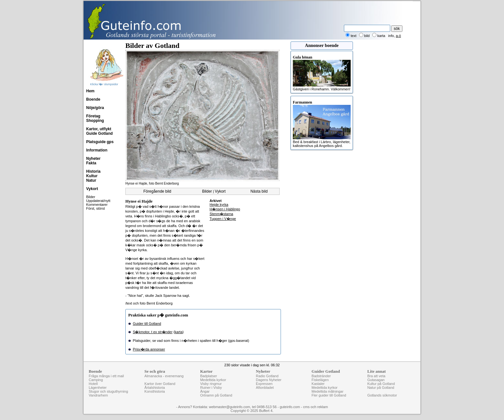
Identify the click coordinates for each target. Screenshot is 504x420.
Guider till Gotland (147, 324)
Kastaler (318, 384)
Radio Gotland (267, 376)
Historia (93, 171)
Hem (90, 91)
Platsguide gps (100, 142)
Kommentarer (97, 205)
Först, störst (95, 208)
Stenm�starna (221, 214)
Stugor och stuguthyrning (108, 391)
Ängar (205, 391)
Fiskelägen (320, 380)
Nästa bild (259, 191)
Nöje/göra (95, 108)
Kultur (92, 176)
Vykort (92, 189)
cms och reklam (315, 407)
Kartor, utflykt (99, 129)
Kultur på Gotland (381, 384)
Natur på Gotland (381, 388)
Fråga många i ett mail (106, 376)
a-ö (399, 36)
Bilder (91, 197)
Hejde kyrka (219, 205)
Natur (91, 180)
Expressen (264, 384)
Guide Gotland (99, 133)
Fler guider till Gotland (329, 395)
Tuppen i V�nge (223, 219)
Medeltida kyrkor (213, 380)
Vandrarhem (98, 395)
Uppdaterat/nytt (98, 201)
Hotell (93, 384)
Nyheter (93, 159)
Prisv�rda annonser (149, 349)
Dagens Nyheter (269, 380)
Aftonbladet (265, 388)
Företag (93, 116)
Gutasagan (376, 380)
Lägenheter (98, 388)
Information (97, 150)
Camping (96, 380)
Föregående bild (157, 191)
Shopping (95, 121)
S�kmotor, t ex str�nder (153, 332)
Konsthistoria (155, 391)
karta (178, 332)
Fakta (91, 163)
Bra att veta (376, 376)
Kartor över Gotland (160, 384)
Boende (93, 99)
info (391, 36)
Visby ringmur (211, 384)
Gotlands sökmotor (382, 395)
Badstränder (321, 376)
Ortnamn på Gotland (216, 395)
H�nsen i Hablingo (225, 209)
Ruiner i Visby (211, 388)
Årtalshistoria (155, 388)
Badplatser (209, 376)
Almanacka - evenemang (164, 376)
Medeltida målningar (327, 391)
